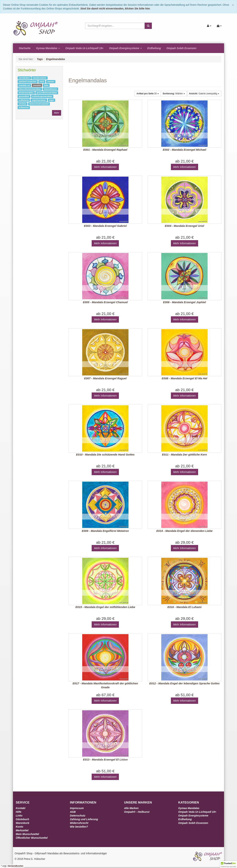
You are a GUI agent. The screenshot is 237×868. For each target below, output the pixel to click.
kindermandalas (26, 93)
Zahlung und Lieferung (84, 819)
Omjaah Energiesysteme (125, 48)
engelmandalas (39, 100)
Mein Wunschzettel (27, 834)
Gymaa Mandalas (48, 48)
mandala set (24, 85)
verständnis (24, 78)
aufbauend (24, 107)
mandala (37, 85)
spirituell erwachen (27, 82)
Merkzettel (22, 830)
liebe (46, 85)
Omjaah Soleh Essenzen (181, 48)
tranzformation (40, 78)
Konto (19, 827)
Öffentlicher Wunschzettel (32, 838)
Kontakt (21, 808)
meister (51, 82)
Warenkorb (22, 823)
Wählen (174, 94)
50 (148, 94)
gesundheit (24, 96)
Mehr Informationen (105, 167)
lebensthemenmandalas (30, 89)
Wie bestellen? (79, 827)
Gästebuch (22, 819)
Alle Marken (131, 808)
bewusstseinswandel (39, 104)
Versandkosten (15, 866)
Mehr (57, 113)
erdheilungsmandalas (42, 96)
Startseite (25, 48)
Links (19, 816)
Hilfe (19, 812)
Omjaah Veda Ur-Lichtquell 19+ (84, 48)
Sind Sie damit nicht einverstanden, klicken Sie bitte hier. (115, 9)
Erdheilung (154, 48)
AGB (73, 812)
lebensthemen (50, 89)
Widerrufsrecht (79, 823)
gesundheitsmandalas (47, 93)
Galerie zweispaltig (204, 94)
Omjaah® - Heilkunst (137, 812)
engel (51, 100)
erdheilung (24, 100)
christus (22, 104)
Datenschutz (78, 816)
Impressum (77, 808)
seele (42, 82)
